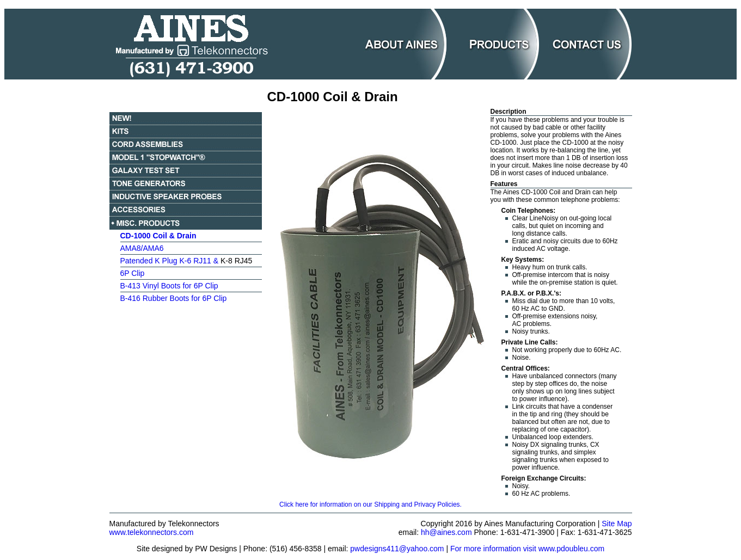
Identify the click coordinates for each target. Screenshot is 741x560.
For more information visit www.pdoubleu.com (527, 549)
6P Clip (133, 273)
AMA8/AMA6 (142, 248)
